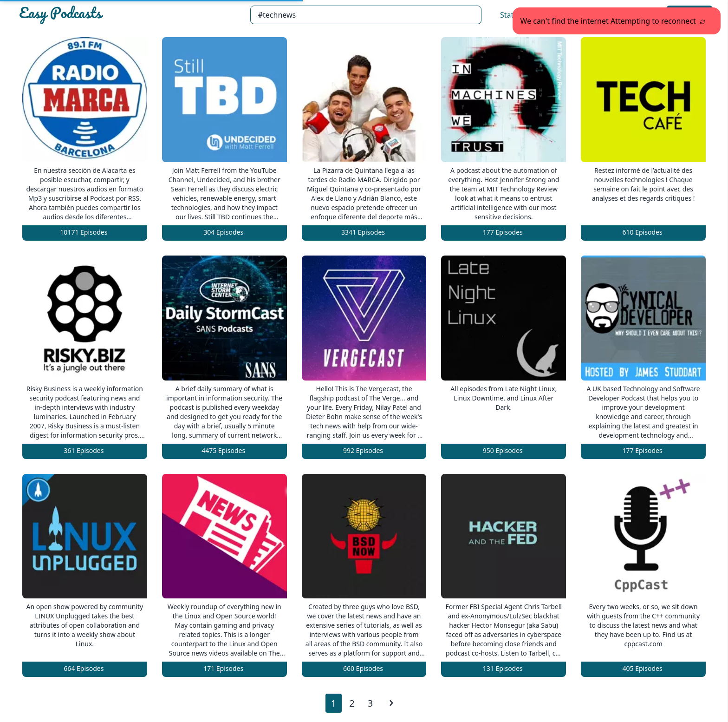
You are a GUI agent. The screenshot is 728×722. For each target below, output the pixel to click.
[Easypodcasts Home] (131, 15)
